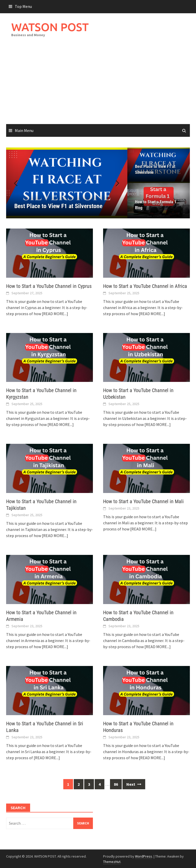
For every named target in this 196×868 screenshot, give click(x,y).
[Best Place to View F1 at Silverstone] (67, 183)
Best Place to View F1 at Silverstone (155, 169)
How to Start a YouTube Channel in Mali (143, 501)
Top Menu (23, 6)
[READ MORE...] (55, 314)
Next (134, 784)
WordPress (144, 856)
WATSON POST (50, 27)
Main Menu (24, 130)
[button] (115, 183)
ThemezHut (112, 862)
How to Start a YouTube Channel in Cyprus (49, 286)
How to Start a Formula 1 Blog (156, 205)
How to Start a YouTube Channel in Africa (145, 286)
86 (116, 784)
